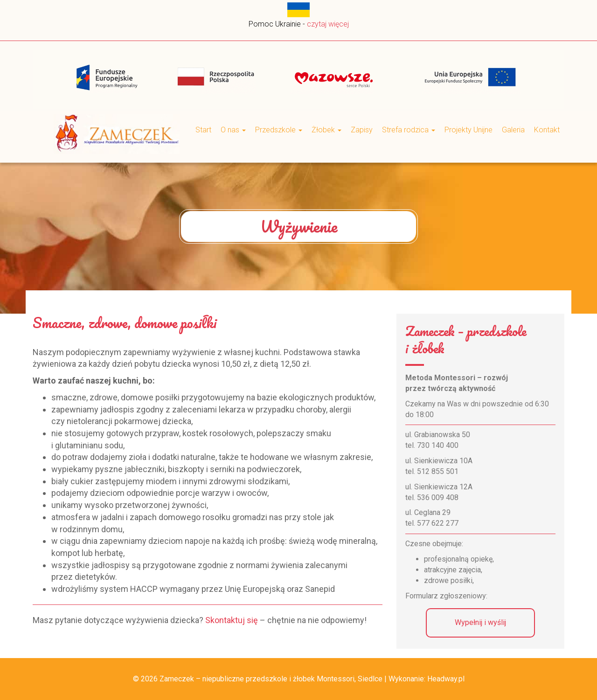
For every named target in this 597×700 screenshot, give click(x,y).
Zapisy (362, 130)
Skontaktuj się (232, 620)
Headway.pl (446, 679)
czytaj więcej (328, 24)
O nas (233, 130)
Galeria (513, 130)
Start (203, 130)
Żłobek (326, 130)
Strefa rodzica (409, 130)
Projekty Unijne (469, 130)
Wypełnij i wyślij (480, 622)
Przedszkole (279, 130)
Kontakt (547, 130)
